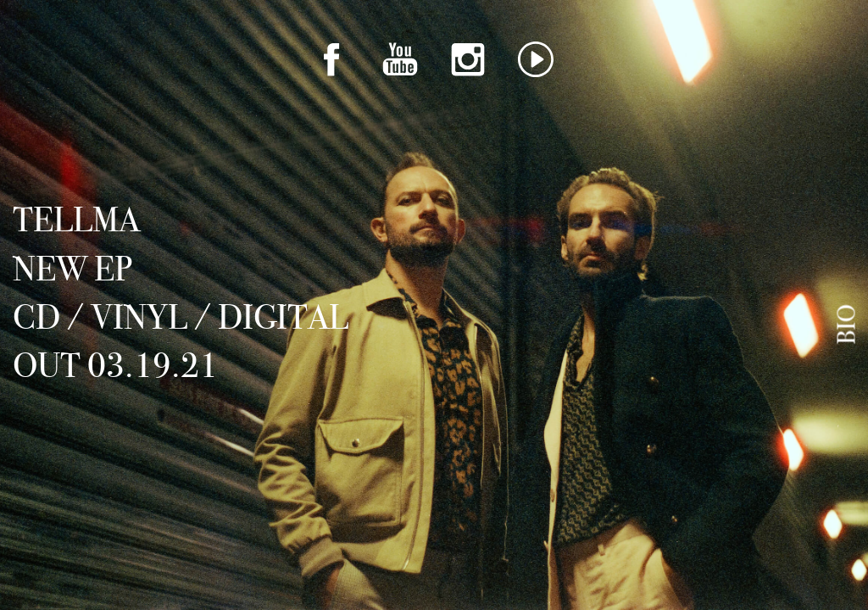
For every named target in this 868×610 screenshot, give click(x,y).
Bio (847, 324)
